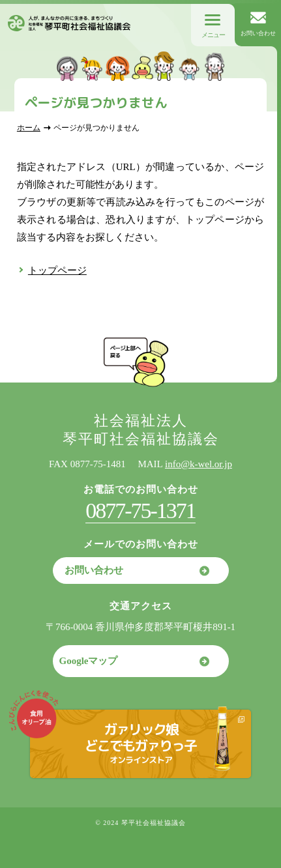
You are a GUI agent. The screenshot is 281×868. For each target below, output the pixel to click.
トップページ (57, 270)
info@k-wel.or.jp (199, 464)
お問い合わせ (94, 570)
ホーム (29, 128)
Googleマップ (89, 661)
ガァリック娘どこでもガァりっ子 (140, 743)
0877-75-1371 (140, 511)
